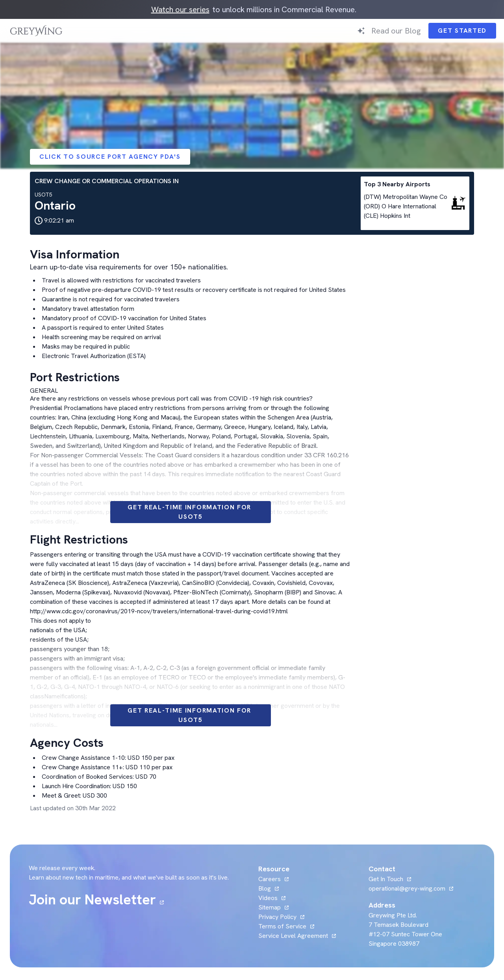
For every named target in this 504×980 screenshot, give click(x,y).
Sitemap (270, 907)
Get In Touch (386, 879)
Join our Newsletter (92, 900)
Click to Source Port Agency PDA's (110, 157)
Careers (270, 879)
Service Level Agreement (293, 936)
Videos (268, 898)
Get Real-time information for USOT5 (191, 512)
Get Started (462, 31)
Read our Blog (396, 31)
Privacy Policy (277, 917)
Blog (265, 888)
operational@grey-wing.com (407, 888)
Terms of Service (282, 926)
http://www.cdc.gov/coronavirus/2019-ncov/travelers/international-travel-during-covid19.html (159, 611)
